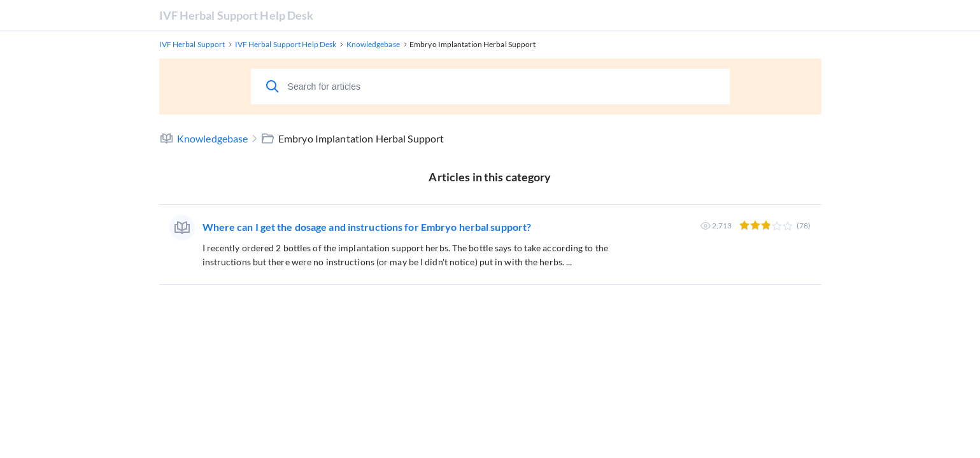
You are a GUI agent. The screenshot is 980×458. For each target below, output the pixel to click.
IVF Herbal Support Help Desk (237, 15)
